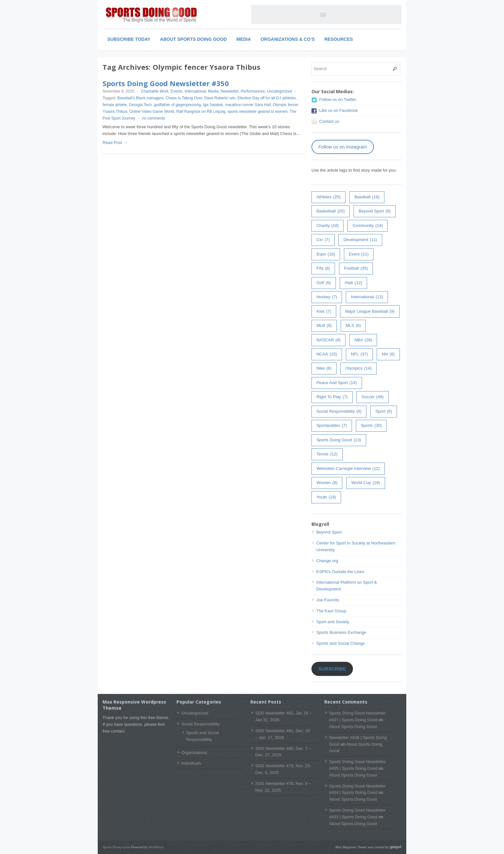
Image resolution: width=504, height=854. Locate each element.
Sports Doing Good (116, 847)
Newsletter (230, 91)
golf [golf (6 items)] (324, 283)
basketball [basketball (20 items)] (330, 211)
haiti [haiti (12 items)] (353, 283)
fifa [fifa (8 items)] (323, 269)
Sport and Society (333, 622)
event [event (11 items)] (359, 254)
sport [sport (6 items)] (384, 412)
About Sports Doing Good (194, 39)
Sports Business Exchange (341, 632)
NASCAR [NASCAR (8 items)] (328, 340)
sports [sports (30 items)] (371, 426)
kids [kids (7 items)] (324, 312)
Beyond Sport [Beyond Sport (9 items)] (375, 211)
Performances (253, 91)
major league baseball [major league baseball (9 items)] (370, 312)
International (195, 91)
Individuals (191, 763)
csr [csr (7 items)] (323, 240)
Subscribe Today (129, 39)
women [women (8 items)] (327, 483)
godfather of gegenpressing (177, 105)
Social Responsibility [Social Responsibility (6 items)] (339, 412)
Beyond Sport (329, 532)
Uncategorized (279, 91)
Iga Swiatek (213, 105)
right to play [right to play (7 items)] (332, 397)
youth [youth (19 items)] (326, 497)
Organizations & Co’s (288, 39)
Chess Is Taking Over (184, 98)
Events (177, 91)
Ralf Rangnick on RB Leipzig (201, 112)
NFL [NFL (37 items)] (360, 354)
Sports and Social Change (341, 643)
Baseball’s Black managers (140, 98)
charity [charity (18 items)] (327, 226)
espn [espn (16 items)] (326, 254)
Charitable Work (155, 91)
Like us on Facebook (338, 110)
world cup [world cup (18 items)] (366, 483)
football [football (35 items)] (356, 269)
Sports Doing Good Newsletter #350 (166, 83)
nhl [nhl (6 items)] (388, 354)
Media (244, 39)
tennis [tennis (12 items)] (327, 454)
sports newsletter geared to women (258, 112)
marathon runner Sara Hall (248, 105)
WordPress (156, 847)
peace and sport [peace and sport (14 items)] (337, 383)
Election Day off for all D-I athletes (267, 98)
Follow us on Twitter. (338, 99)
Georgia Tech (140, 105)
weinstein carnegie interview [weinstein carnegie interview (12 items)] (348, 469)
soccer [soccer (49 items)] (373, 397)
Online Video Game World (152, 112)
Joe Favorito (328, 600)
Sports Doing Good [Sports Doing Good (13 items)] (339, 440)
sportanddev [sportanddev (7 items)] (332, 426)
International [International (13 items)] (367, 297)
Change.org (327, 561)
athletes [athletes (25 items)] (328, 197)
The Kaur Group (331, 611)
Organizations (194, 753)
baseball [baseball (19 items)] (367, 197)
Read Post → (115, 143)
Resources (339, 39)
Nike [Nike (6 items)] (324, 369)
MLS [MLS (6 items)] (353, 326)
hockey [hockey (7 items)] (327, 297)
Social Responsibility (200, 724)
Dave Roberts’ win (220, 98)
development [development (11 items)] (360, 240)
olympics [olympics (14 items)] (358, 369)
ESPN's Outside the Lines (340, 572)
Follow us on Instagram (342, 147)
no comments (154, 118)
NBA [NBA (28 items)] (363, 340)
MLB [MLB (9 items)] (324, 326)
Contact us (329, 121)
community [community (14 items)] (368, 226)
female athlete (115, 105)
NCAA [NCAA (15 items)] (327, 354)
